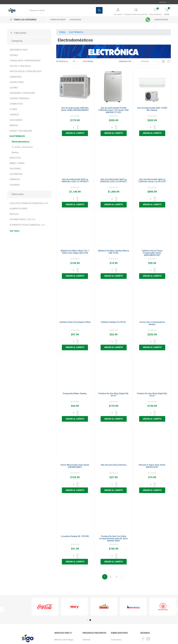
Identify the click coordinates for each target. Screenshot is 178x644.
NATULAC (14, 214)
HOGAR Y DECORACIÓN (21, 131)
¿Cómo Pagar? (89, 617)
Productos (87, 623)
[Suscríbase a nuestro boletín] (24, 614)
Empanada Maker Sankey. (75, 371)
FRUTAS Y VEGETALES (20, 66)
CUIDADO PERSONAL (20, 98)
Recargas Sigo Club (63, 606)
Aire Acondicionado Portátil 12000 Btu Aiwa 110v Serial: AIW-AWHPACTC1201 (114, 110)
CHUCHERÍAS (16, 120)
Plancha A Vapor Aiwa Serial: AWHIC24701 (152, 438)
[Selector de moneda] (164, 2)
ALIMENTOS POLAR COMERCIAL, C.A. (27, 225)
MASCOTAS (15, 158)
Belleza (15, 152)
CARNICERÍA (16, 77)
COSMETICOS (16, 104)
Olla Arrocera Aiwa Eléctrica (114, 437)
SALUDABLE (15, 169)
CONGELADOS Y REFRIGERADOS (25, 61)
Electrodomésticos (21, 142)
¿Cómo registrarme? (92, 606)
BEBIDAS (14, 125)
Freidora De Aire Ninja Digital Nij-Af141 (113, 372)
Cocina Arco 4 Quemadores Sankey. (152, 306)
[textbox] (61, 10)
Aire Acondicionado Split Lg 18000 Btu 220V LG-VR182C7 (75, 175)
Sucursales (59, 612)
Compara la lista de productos (136, 14)
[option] (45, 567)
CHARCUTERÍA (17, 82)
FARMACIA (15, 179)
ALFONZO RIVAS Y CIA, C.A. (23, 219)
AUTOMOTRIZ (16, 174)
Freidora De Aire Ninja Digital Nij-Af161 (152, 372)
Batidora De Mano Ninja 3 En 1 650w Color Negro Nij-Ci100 (75, 241)
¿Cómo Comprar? (91, 612)
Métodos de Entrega (64, 600)
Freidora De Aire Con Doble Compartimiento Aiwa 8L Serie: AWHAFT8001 (113, 505)
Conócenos (116, 600)
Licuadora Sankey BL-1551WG (75, 503)
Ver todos (15, 231)
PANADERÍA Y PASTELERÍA (22, 93)
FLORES (13, 109)
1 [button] (88, 581)
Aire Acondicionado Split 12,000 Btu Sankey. (152, 109)
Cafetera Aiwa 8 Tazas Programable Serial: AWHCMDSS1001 (152, 242)
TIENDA (62, 32)
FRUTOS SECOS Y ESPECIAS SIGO (26, 71)
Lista (169, 61)
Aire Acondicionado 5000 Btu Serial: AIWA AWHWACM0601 (75, 109)
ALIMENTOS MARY (19, 209)
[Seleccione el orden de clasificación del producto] (146, 61)
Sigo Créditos (89, 629)
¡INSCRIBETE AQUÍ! (19, 50)
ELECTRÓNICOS (17, 136)
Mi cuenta (118, 14)
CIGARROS (15, 185)
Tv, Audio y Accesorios (22, 147)
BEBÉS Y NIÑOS (17, 163)
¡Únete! (114, 612)
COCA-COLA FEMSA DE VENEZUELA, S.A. (29, 203)
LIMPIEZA (14, 115)
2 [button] (90, 581)
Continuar (122, 538)
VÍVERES (14, 55)
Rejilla (163, 61)
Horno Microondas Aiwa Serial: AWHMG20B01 (75, 438)
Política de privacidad (121, 606)
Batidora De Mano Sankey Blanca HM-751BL (114, 241)
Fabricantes (20, 33)
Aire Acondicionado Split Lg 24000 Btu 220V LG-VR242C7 (114, 175)
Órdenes (86, 600)
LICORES (14, 88)
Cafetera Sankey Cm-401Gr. (114, 305)
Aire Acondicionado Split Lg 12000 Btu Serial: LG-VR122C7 (152, 175)
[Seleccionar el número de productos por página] (75, 61)
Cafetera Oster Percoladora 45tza (75, 305)
